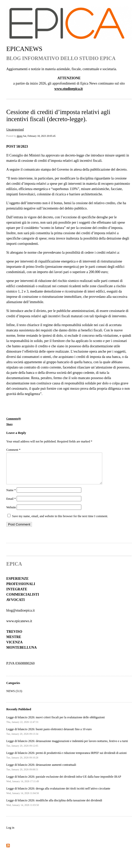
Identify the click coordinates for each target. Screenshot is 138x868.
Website (11, 513)
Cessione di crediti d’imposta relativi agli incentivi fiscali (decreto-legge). (58, 115)
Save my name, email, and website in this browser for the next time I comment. (60, 522)
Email (11, 505)
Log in (10, 834)
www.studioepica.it (69, 89)
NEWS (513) (14, 697)
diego (20, 136)
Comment (13, 450)
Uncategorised (15, 129)
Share (9, 424)
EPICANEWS (24, 49)
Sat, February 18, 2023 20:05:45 (39, 136)
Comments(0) (14, 419)
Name (11, 496)
